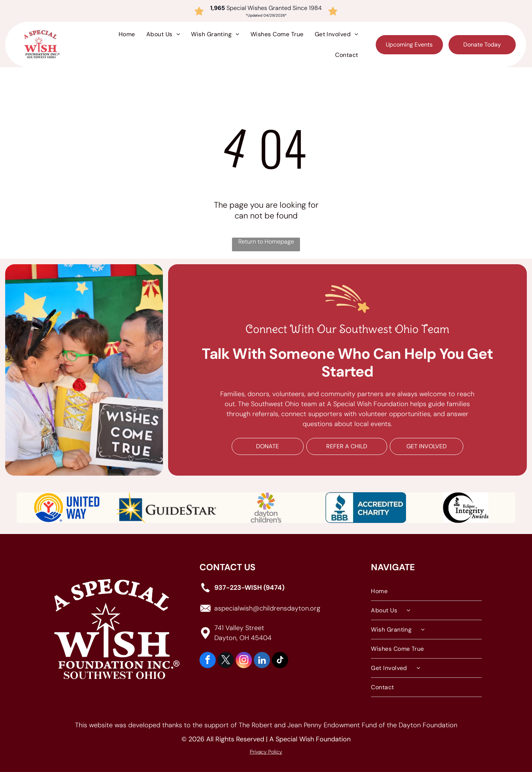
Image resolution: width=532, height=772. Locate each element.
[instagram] (244, 661)
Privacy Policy (266, 752)
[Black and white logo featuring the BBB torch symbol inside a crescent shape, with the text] (465, 508)
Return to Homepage (266, 242)
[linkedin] (262, 661)
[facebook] (208, 661)
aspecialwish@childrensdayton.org (267, 608)
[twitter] (226, 661)
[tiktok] (280, 661)
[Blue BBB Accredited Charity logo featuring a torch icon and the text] (366, 508)
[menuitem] (127, 34)
